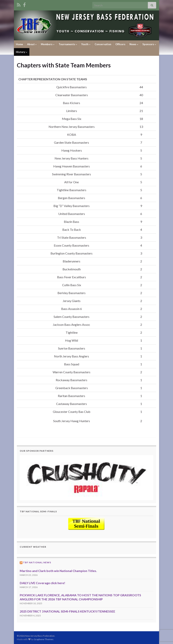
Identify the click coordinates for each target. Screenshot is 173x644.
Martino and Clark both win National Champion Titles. (58, 571)
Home (19, 44)
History (22, 52)
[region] (86, 478)
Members (48, 44)
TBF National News (37, 562)
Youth (86, 44)
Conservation (103, 44)
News (134, 44)
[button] (86, 478)
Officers (120, 44)
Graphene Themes (44, 639)
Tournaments (68, 44)
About (32, 44)
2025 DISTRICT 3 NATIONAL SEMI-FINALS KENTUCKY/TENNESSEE (67, 611)
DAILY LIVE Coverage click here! (42, 583)
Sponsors (149, 44)
